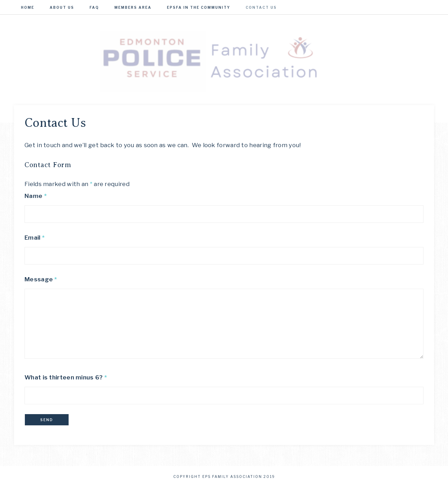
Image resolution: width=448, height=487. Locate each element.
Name (36, 196)
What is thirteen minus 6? (66, 377)
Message (41, 279)
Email (34, 238)
